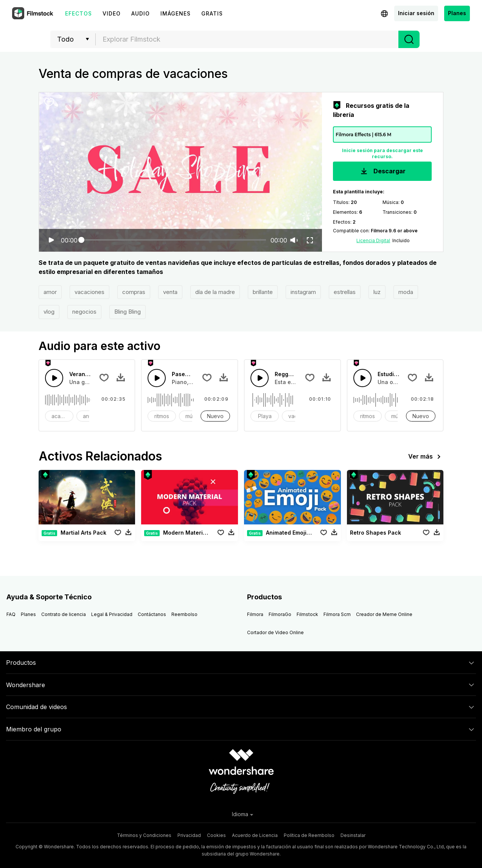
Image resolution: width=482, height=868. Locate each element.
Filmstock (307, 614)
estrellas (345, 292)
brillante (263, 292)
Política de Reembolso (309, 835)
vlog (49, 312)
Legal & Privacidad (112, 614)
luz (377, 292)
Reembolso (184, 614)
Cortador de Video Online (275, 632)
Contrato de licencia (64, 614)
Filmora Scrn (337, 614)
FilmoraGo (280, 614)
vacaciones (89, 292)
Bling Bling (127, 312)
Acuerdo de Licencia (255, 835)
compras (134, 292)
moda (406, 292)
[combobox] (247, 39)
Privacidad (189, 835)
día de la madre (215, 292)
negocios (84, 312)
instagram (303, 292)
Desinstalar (353, 835)
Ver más (426, 457)
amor (50, 292)
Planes (457, 13)
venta (170, 292)
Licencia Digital (373, 240)
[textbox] (247, 39)
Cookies (216, 835)
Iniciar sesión (416, 13)
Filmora (255, 614)
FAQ (11, 614)
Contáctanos (152, 614)
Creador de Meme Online (384, 614)
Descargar (382, 172)
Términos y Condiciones (144, 835)
